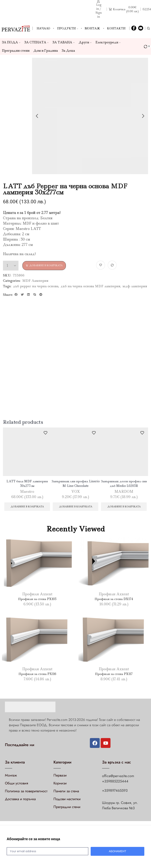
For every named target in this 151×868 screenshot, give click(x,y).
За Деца (68, 51)
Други (85, 42)
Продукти (68, 28)
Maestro (27, 492)
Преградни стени (16, 51)
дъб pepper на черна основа (36, 286)
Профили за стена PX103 (37, 603)
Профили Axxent (37, 598)
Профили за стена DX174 (114, 603)
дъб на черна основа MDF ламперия (90, 286)
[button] (16, 295)
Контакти (116, 28)
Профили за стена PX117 (114, 678)
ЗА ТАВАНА (64, 42)
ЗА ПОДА (11, 42)
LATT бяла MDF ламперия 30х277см (27, 484)
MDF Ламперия (35, 281)
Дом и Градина (46, 51)
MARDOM (124, 492)
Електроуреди (108, 42)
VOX (76, 492)
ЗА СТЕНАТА (37, 42)
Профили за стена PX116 (37, 678)
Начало (43, 28)
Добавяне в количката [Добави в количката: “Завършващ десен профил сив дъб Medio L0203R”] (124, 509)
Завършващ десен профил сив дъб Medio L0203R (124, 484)
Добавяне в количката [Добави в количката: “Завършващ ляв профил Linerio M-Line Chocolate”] (75, 509)
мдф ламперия (135, 286)
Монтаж (92, 28)
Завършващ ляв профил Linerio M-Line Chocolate (75, 484)
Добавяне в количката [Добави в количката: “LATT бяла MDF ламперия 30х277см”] (27, 509)
